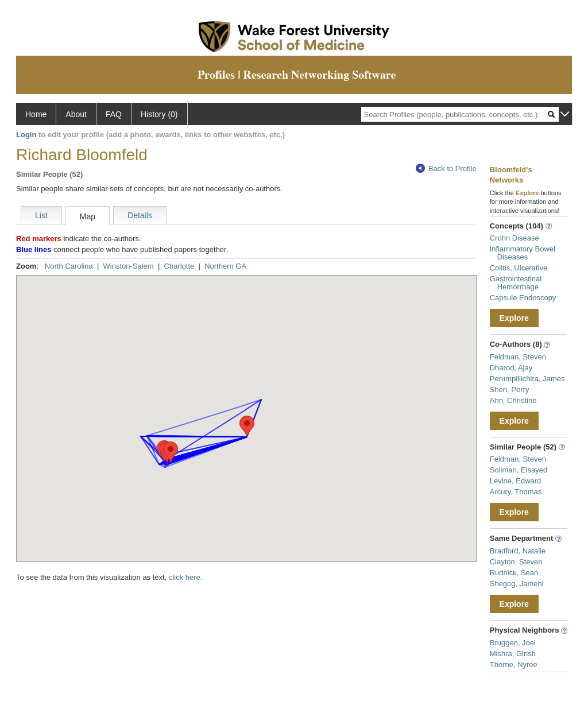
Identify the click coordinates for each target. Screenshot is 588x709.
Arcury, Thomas (516, 492)
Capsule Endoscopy (523, 298)
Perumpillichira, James (527, 379)
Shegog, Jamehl (517, 584)
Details (140, 215)
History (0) (159, 114)
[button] (247, 426)
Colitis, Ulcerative (519, 268)
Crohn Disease (514, 238)
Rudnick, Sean (514, 573)
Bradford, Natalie (518, 551)
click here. (186, 577)
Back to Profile (446, 168)
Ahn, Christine (513, 400)
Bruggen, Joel (513, 643)
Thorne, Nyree (514, 665)
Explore (514, 318)
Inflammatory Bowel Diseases (523, 253)
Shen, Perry (510, 390)
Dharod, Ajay (511, 368)
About (76, 114)
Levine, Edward (516, 481)
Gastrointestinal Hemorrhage (516, 283)
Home (36, 114)
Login (26, 135)
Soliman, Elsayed (519, 470)
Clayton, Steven (516, 562)
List (41, 215)
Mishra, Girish (513, 654)
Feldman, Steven (518, 357)
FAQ (114, 114)
